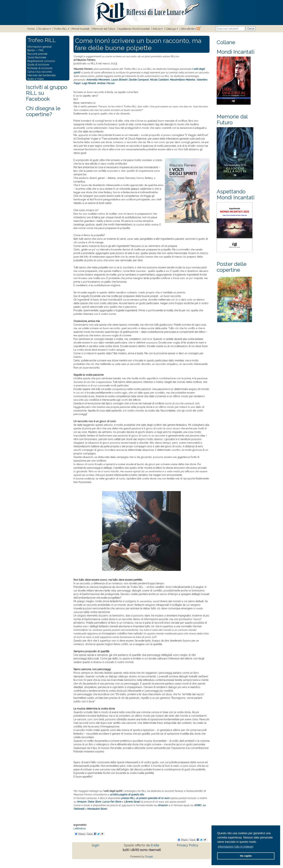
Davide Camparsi (139, 80)
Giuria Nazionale (37, 57)
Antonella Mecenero (98, 80)
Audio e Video (36, 79)
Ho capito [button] (246, 856)
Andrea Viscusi (106, 83)
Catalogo (171, 29)
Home (31, 29)
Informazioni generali (40, 47)
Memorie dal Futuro (104, 29)
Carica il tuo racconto (40, 72)
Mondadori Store (97, 809)
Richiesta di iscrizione (40, 68)
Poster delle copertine (232, 267)
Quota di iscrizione (38, 65)
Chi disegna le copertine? (43, 111)
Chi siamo (43, 29)
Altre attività (187, 29)
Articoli (157, 29)
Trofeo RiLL (61, 29)
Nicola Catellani (159, 80)
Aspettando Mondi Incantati (134, 29)
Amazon (82, 802)
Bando (31, 50)
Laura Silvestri (119, 80)
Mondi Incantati (81, 29)
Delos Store (94, 802)
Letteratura (80, 828)
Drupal (149, 857)
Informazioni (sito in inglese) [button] (236, 847)
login (95, 845)
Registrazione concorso (41, 61)
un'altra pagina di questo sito (127, 794)
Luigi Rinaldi (89, 83)
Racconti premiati (37, 54)
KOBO (198, 805)
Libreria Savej (132, 802)
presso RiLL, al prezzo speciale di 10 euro (145, 798)
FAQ (41, 50)
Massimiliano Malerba (182, 80)
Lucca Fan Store (112, 802)
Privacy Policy (188, 845)
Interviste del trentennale (41, 75)
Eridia (155, 845)
